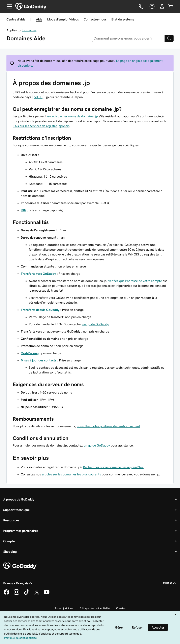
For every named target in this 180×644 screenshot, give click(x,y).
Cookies (121, 608)
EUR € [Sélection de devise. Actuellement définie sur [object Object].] (170, 583)
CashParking (30, 353)
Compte (9, 541)
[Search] (169, 38)
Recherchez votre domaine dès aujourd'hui (113, 467)
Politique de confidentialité (95, 608)
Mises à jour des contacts (39, 360)
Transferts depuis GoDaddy (40, 310)
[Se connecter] (162, 6)
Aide (39, 19)
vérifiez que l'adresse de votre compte (135, 281)
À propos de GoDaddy (19, 499)
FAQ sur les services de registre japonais (41, 126)
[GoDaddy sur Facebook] (6, 594)
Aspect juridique (64, 608)
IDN (23, 210)
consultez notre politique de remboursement (109, 426)
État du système (123, 19)
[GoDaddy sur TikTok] (27, 594)
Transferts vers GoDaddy (38, 274)
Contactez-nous (95, 19)
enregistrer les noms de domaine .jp (73, 116)
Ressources (11, 520)
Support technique (16, 510)
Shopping (10, 551)
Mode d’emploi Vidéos (63, 19)
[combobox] (128, 38)
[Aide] (152, 6)
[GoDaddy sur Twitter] (37, 594)
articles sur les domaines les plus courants (71, 474)
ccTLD (38, 97)
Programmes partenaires (21, 531)
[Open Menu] (8, 6)
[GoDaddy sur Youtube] (47, 594)
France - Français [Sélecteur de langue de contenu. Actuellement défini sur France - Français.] (18, 583)
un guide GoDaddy (96, 324)
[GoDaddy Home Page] (20, 566)
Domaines (29, 30)
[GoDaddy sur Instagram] (17, 594)
